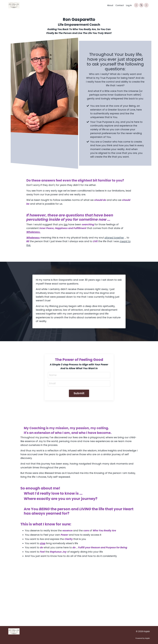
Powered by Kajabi (143, 638)
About (110, 5)
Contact (120, 5)
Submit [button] (79, 393)
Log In (129, 5)
